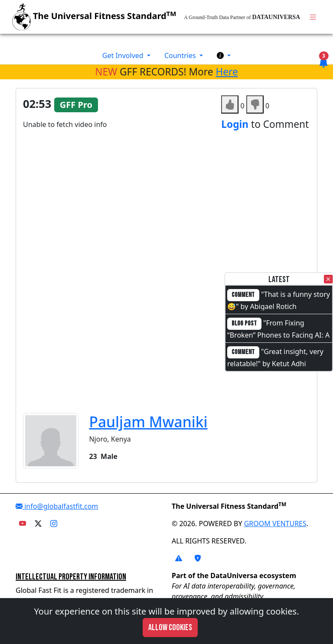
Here (227, 72)
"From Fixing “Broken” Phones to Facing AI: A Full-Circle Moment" (278, 334)
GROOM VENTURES (275, 524)
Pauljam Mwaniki (148, 422)
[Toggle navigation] (313, 17)
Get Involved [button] (124, 55)
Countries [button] (181, 55)
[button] (224, 55)
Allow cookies (170, 628)
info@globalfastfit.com (57, 506)
